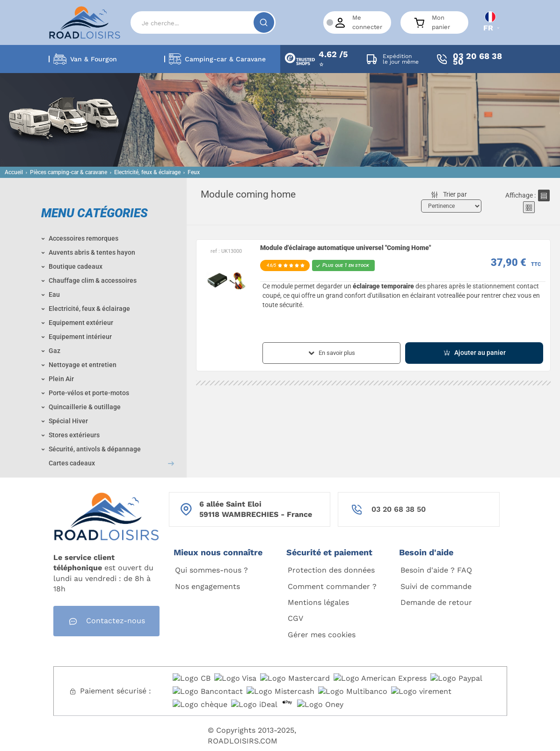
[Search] (203, 22)
